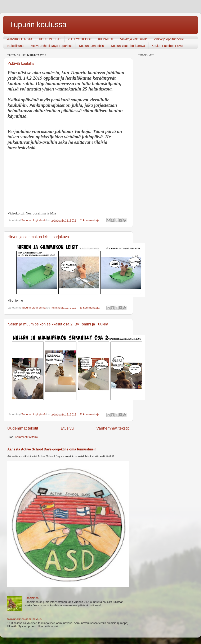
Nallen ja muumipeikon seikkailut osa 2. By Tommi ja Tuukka (58, 324)
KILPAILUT (106, 39)
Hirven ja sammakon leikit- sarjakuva (38, 237)
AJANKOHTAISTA (20, 39)
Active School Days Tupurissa (52, 46)
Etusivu (67, 428)
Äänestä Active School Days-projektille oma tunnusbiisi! (52, 449)
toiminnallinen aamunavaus (24, 619)
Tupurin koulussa (38, 25)
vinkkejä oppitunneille (169, 39)
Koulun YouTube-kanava (128, 46)
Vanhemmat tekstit (113, 428)
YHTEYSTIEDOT (80, 39)
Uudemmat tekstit (23, 428)
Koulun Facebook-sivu (167, 46)
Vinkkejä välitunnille (134, 39)
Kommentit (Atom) (26, 437)
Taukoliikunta (15, 46)
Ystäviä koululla (21, 64)
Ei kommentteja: (90, 220)
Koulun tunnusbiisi (92, 46)
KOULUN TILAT (50, 39)
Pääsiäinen (32, 598)
